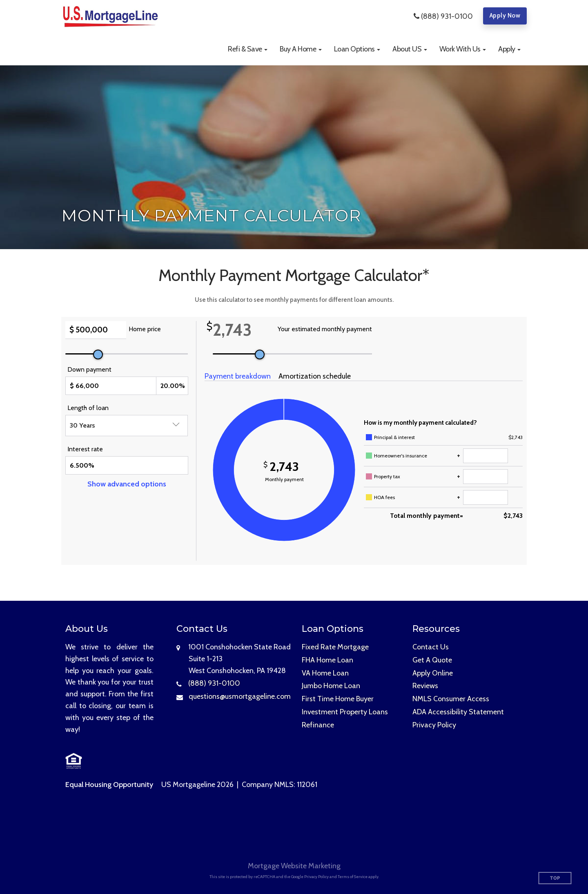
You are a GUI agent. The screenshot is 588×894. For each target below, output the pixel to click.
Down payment (89, 369)
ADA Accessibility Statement (458, 712)
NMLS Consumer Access (451, 699)
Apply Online (433, 673)
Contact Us (431, 647)
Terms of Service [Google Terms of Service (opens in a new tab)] (353, 877)
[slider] (98, 354)
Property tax (387, 476)
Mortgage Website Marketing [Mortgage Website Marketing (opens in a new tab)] (294, 866)
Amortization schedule (315, 376)
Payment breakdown (238, 376)
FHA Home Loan (327, 660)
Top (555, 878)
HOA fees (384, 497)
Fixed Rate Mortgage (335, 647)
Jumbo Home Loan (331, 686)
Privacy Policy (434, 725)
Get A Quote (432, 660)
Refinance (318, 725)
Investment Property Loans (345, 712)
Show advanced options (127, 484)
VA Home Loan (325, 673)
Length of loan (88, 408)
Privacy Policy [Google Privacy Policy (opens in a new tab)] (316, 877)
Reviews (425, 686)
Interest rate (85, 449)
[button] (248, 49)
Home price (145, 329)
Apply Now (505, 16)
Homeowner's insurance (401, 456)
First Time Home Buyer (338, 699)
